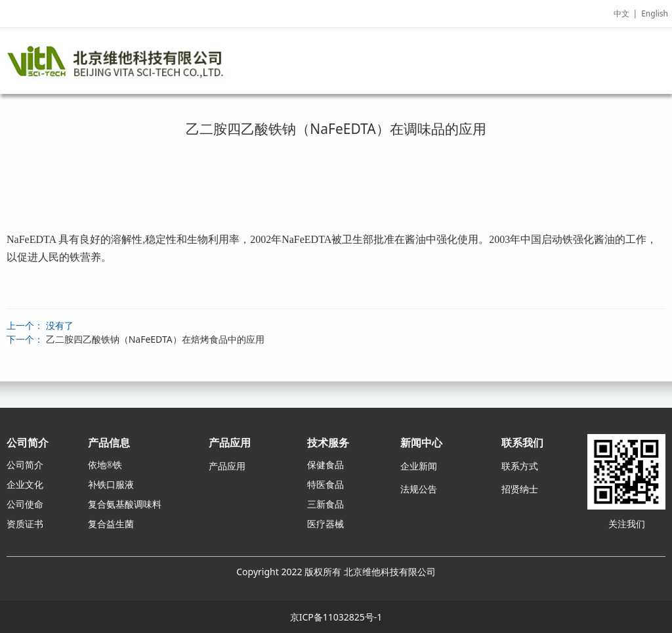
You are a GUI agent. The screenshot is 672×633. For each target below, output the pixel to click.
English (655, 13)
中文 (621, 13)
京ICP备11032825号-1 (336, 617)
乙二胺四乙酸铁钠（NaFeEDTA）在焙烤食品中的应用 (155, 339)
